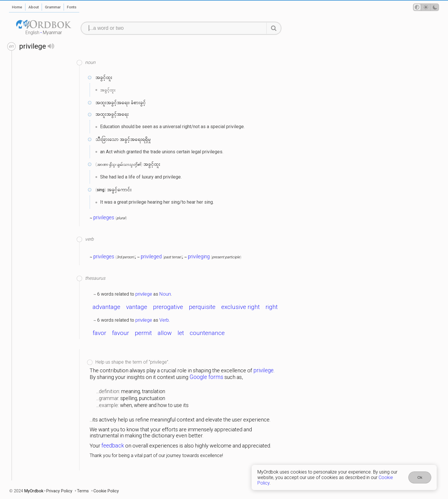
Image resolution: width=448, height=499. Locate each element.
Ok (420, 477)
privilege (144, 294)
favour (120, 333)
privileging (199, 257)
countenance (207, 333)
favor (99, 333)
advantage (106, 307)
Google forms (206, 377)
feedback (113, 446)
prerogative (168, 307)
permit (143, 333)
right (272, 307)
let (181, 333)
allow (165, 333)
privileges (104, 218)
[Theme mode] (426, 7)
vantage (137, 307)
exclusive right (240, 307)
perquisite (202, 307)
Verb (164, 320)
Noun (165, 294)
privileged (151, 257)
